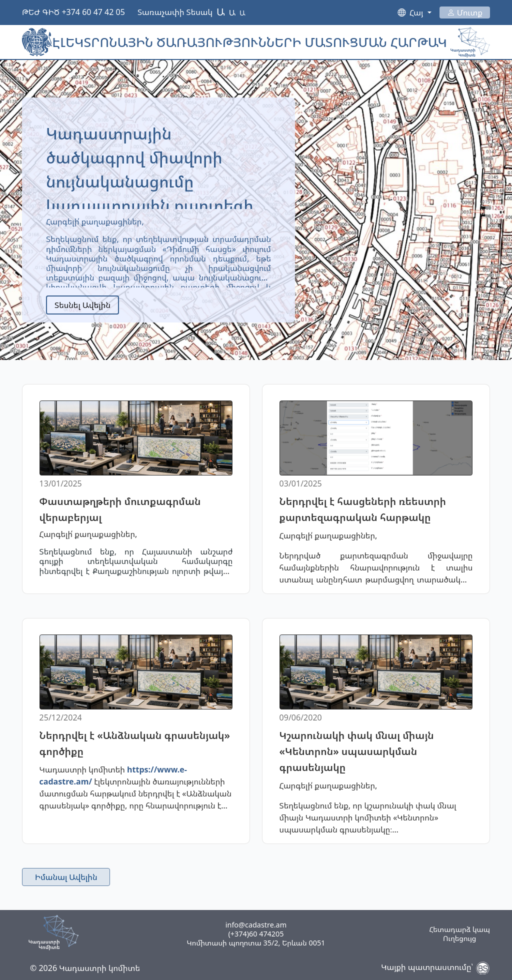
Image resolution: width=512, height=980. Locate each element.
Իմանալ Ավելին (66, 877)
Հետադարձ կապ (460, 929)
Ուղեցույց (459, 938)
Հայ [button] (417, 12)
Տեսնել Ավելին (82, 305)
